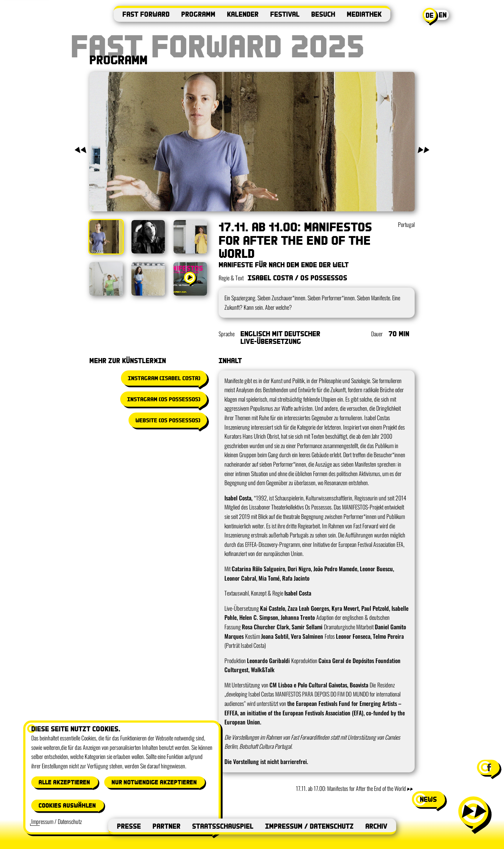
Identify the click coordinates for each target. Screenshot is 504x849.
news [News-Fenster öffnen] (428, 799)
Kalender (243, 14)
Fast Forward (146, 14)
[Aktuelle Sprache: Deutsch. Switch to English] (437, 17)
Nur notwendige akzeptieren (154, 782)
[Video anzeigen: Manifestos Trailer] (190, 279)
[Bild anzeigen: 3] (190, 237)
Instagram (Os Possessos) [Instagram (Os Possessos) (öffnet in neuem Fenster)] (164, 399)
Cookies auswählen (67, 805)
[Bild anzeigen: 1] (106, 237)
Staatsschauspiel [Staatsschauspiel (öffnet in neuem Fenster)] (223, 826)
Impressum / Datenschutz (309, 826)
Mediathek (364, 14)
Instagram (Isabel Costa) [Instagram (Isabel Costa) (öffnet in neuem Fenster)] (164, 378)
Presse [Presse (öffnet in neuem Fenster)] (129, 826)
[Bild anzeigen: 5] (148, 279)
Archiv (376, 826)
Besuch (323, 14)
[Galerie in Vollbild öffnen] (252, 142)
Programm (198, 14)
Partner (166, 826)
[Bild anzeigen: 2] (148, 237)
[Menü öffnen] (474, 815)
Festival (285, 14)
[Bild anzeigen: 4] (106, 279)
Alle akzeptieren (64, 782)
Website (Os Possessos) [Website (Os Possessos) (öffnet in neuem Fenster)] (168, 420)
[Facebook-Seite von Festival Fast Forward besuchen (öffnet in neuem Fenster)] (488, 767)
